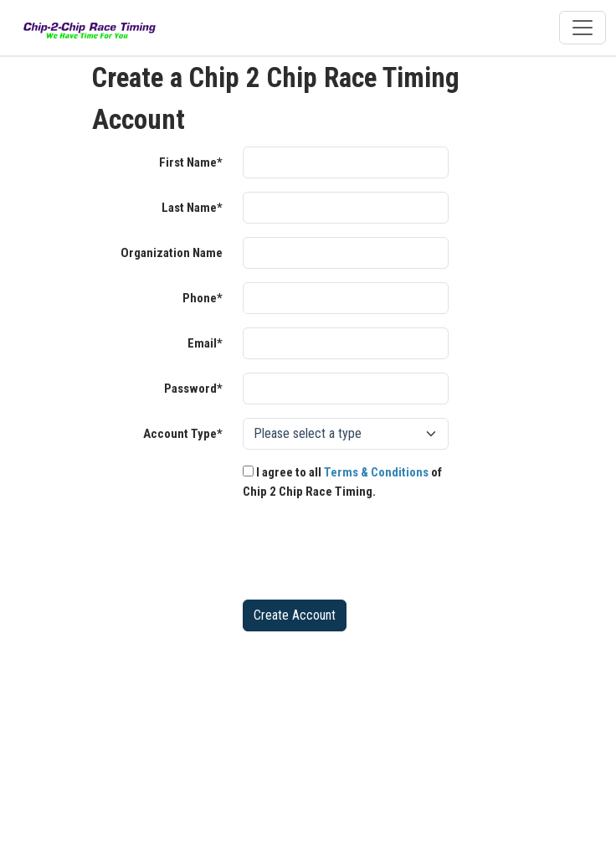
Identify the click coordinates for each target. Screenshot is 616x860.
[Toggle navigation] (583, 28)
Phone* (203, 298)
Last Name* (192, 208)
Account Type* (183, 434)
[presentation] (370, 554)
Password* (193, 389)
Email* (205, 343)
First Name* (191, 162)
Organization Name (172, 253)
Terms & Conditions (376, 472)
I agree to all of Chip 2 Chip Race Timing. (342, 482)
